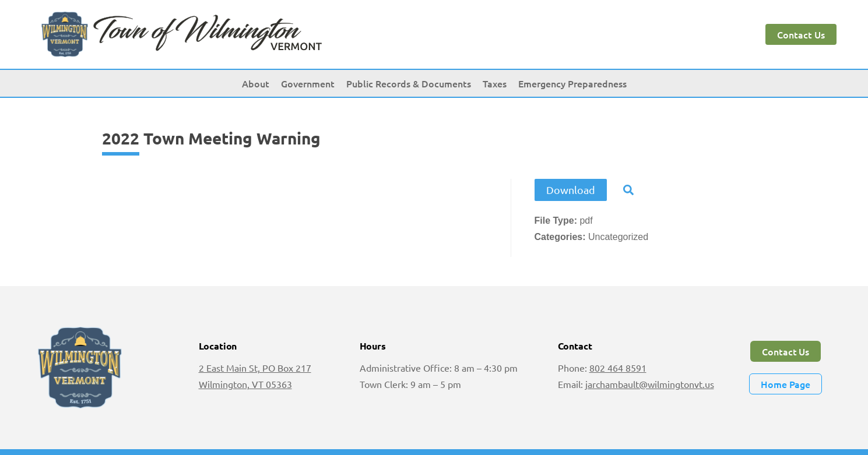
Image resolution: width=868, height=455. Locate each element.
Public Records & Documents (409, 83)
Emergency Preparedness (572, 83)
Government (308, 83)
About (256, 83)
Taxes (495, 83)
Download (571, 190)
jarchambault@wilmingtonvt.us (650, 384)
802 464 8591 (618, 368)
